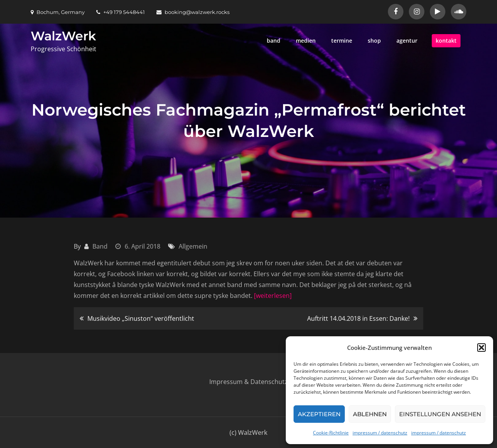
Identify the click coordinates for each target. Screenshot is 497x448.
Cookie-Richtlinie (331, 433)
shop (374, 41)
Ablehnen (370, 414)
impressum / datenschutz (380, 433)
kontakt (446, 41)
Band (100, 246)
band (274, 41)
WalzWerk (63, 36)
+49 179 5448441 (121, 12)
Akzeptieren (319, 414)
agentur (407, 41)
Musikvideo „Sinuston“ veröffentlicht (141, 318)
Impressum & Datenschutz (248, 382)
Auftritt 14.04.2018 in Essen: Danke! (358, 318)
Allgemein (193, 246)
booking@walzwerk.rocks (193, 12)
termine (342, 41)
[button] (481, 348)
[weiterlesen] (273, 296)
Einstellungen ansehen (440, 414)
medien (306, 41)
